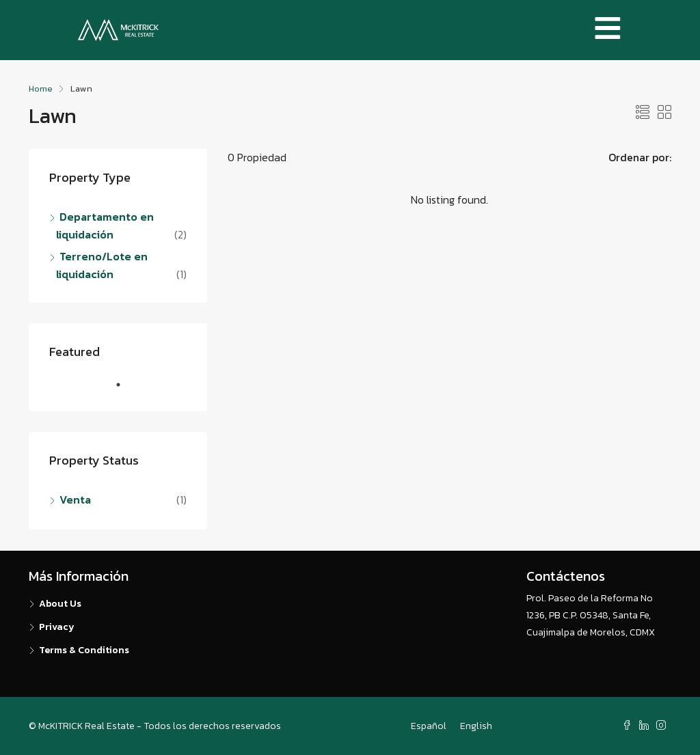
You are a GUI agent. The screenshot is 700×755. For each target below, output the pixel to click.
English (476, 726)
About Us (60, 604)
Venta (75, 499)
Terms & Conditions (84, 650)
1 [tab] (125, 390)
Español (429, 726)
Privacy (57, 627)
